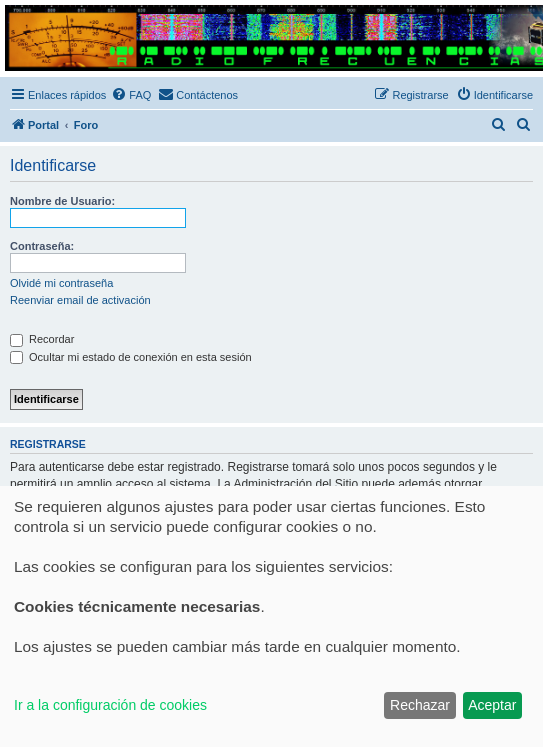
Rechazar (420, 705)
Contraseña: (42, 246)
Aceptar (492, 705)
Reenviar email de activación (80, 300)
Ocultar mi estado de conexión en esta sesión (131, 357)
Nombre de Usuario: (62, 201)
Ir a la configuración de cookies (110, 705)
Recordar (42, 339)
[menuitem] (131, 95)
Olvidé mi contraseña (61, 283)
